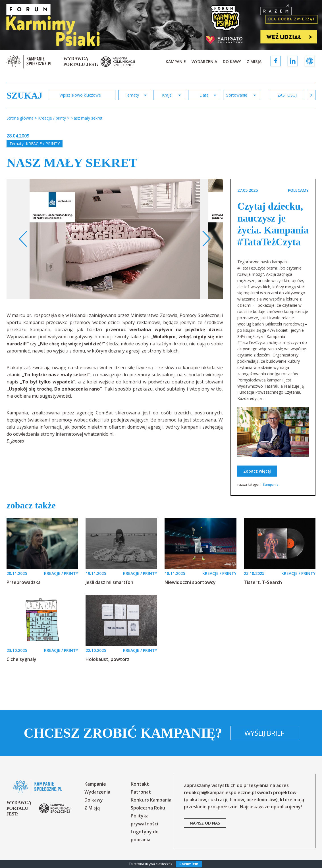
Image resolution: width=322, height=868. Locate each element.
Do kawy (232, 61)
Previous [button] (23, 239)
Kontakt (140, 784)
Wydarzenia (204, 61)
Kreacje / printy (43, 144)
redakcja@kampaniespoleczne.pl (220, 792)
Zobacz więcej (257, 471)
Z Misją (254, 61)
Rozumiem (189, 864)
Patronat (141, 792)
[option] (115, 239)
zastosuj (287, 95)
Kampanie (176, 61)
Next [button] (206, 239)
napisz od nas (205, 823)
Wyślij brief (264, 733)
